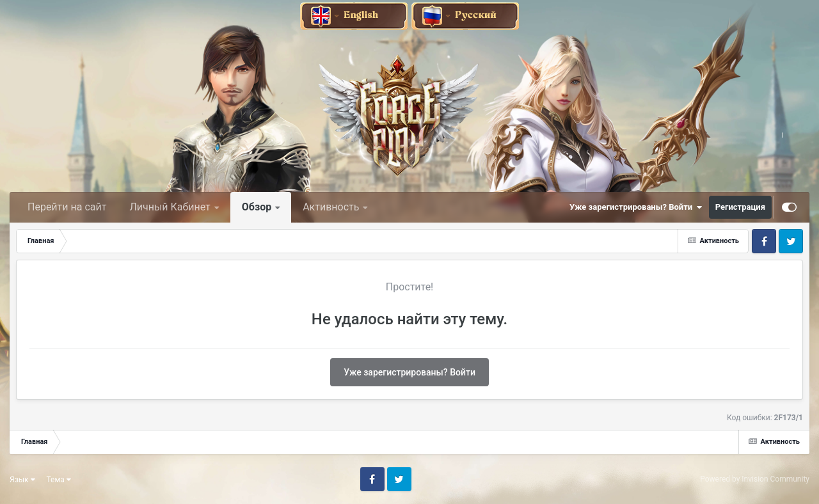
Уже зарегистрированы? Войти (636, 207)
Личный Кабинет (171, 207)
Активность (332, 207)
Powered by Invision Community (755, 479)
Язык (22, 480)
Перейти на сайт (67, 207)
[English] (355, 15)
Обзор (258, 207)
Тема (59, 480)
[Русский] (465, 15)
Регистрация (740, 207)
